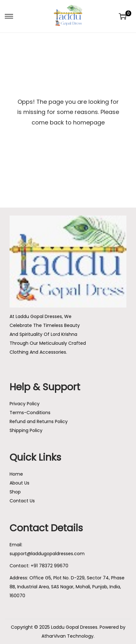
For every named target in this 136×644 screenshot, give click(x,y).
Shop (15, 492)
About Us (19, 483)
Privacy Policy (25, 404)
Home (16, 474)
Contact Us (22, 501)
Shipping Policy (26, 430)
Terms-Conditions (30, 413)
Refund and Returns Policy (39, 421)
